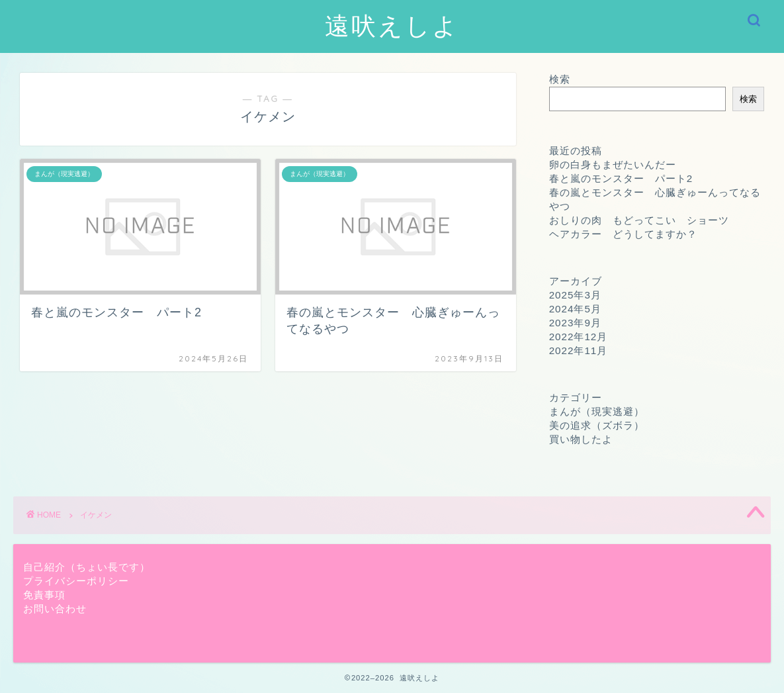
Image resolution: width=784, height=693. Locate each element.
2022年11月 (579, 350)
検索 (560, 79)
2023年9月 (575, 323)
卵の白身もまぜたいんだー (613, 164)
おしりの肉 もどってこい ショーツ (639, 220)
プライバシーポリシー (76, 581)
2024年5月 (575, 309)
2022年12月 (579, 337)
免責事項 (44, 595)
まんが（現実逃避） (597, 411)
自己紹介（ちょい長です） (87, 567)
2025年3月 (575, 295)
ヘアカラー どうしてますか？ (623, 234)
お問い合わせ (55, 609)
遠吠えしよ (392, 25)
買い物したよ (581, 439)
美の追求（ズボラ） (597, 425)
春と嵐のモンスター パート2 (621, 178)
